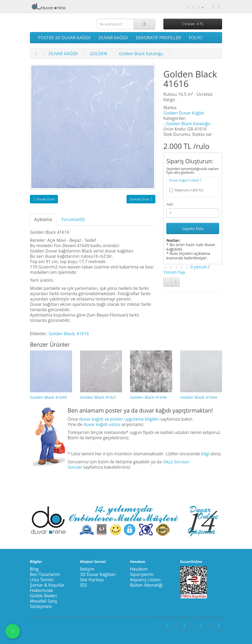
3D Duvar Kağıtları (98, 574)
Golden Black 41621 (99, 397)
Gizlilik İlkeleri (43, 596)
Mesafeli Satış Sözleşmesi (44, 604)
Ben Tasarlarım (45, 574)
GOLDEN (98, 54)
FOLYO (195, 38)
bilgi (205, 454)
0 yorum (199, 267)
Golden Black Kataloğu (141, 54)
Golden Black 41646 (148, 397)
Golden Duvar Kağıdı (184, 113)
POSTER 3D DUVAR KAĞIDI (64, 38)
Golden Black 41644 (199, 397)
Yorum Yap (174, 272)
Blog (34, 569)
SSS (84, 585)
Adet (170, 204)
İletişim (87, 569)
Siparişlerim (142, 574)
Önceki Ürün (44, 199)
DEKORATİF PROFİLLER (158, 38)
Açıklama (43, 219)
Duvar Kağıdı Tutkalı (185, 180)
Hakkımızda (42, 590)
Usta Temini (42, 580)
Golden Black (62, 334)
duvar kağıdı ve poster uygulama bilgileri (119, 419)
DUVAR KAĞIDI (113, 38)
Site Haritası (92, 580)
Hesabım (139, 569)
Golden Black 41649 (48, 397)
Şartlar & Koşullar (47, 585)
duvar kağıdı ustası (102, 424)
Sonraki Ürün (141, 199)
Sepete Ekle (193, 228)
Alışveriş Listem (145, 580)
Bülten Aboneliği (146, 585)
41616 (83, 334)
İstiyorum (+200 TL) (186, 190)
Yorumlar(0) (73, 219)
